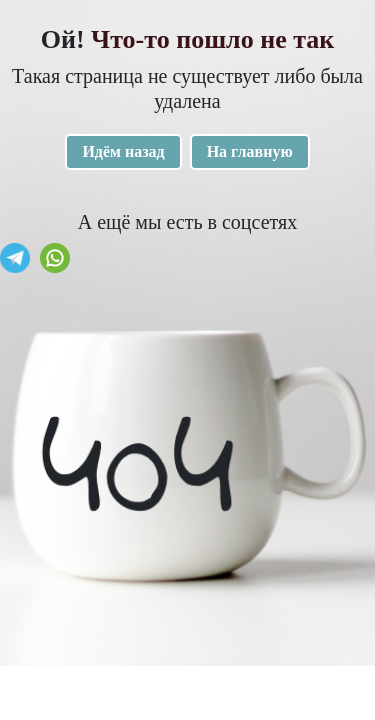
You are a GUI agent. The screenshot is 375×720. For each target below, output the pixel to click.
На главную (250, 151)
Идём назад (123, 151)
